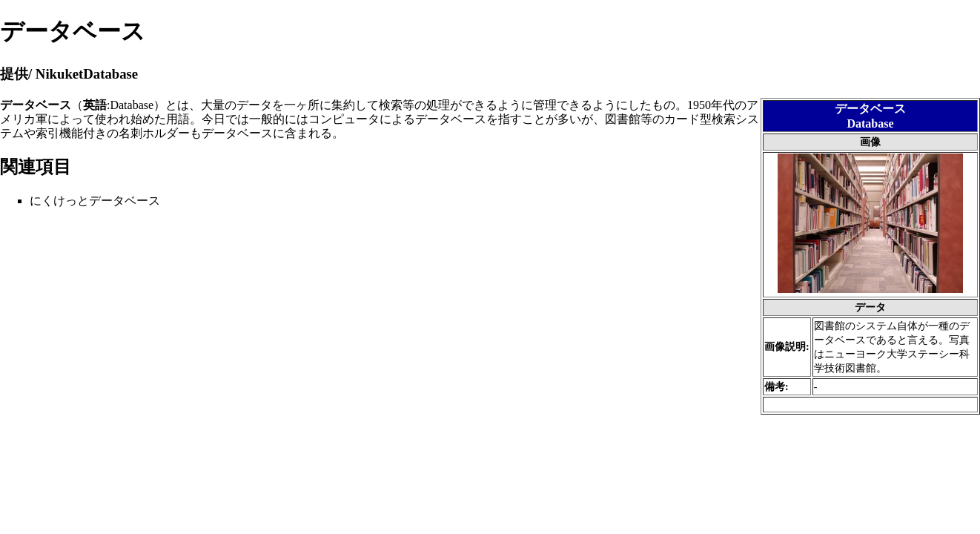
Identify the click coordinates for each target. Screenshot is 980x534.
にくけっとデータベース (95, 201)
